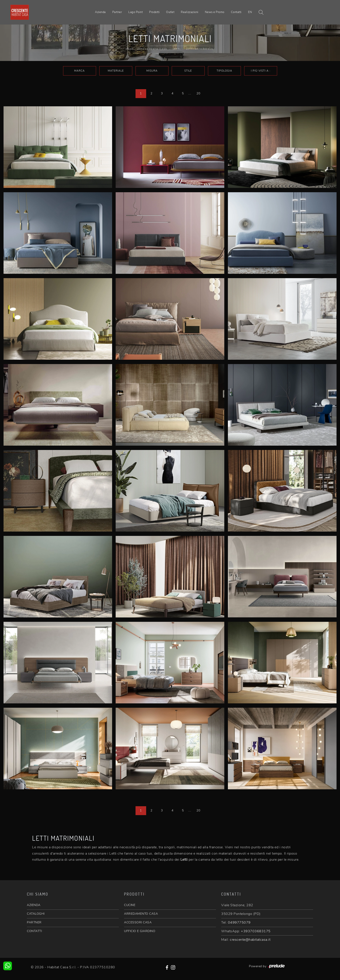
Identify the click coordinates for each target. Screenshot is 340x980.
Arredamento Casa (152, 49)
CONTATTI (34, 931)
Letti (177, 49)
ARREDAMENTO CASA (141, 914)
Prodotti (154, 12)
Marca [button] (79, 71)
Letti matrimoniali (200, 49)
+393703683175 (256, 931)
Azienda (100, 12)
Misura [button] (152, 71)
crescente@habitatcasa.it (250, 940)
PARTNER (34, 922)
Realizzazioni (190, 12)
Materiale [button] (116, 71)
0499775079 (239, 923)
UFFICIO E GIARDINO (140, 931)
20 (198, 93)
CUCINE (130, 905)
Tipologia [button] (224, 71)
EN (250, 12)
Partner (117, 12)
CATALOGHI (36, 914)
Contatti (236, 12)
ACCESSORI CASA (138, 922)
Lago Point (136, 12)
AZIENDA (34, 905)
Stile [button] (188, 71)
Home (130, 49)
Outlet (170, 12)
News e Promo (215, 12)
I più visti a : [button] (261, 71)
